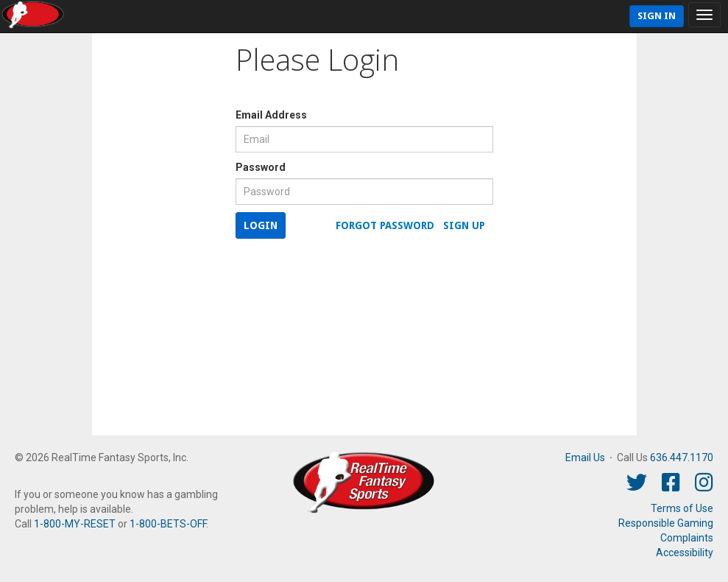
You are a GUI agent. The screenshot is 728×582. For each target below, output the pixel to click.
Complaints (687, 538)
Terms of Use (682, 508)
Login (261, 225)
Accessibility (685, 553)
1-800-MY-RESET (75, 524)
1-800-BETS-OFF (168, 524)
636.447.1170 (682, 457)
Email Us (585, 457)
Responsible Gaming (666, 523)
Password (261, 167)
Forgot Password (385, 225)
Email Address (271, 115)
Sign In (657, 16)
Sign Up (464, 225)
